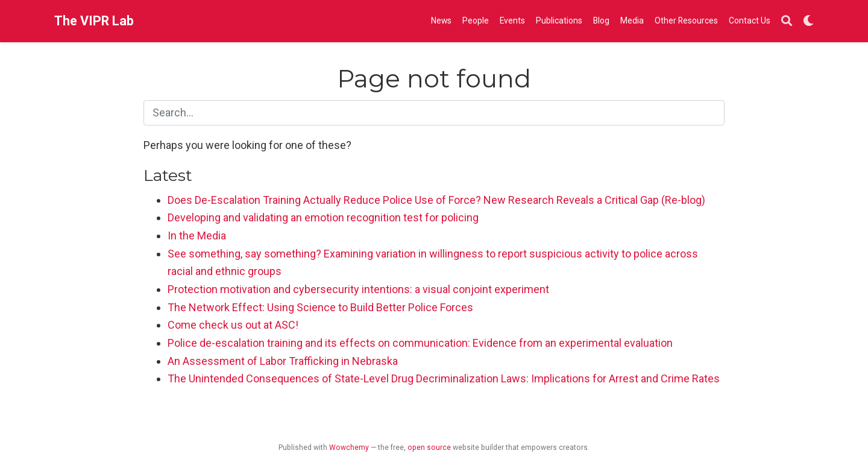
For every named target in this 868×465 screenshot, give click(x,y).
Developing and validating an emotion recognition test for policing (323, 217)
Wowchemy (349, 448)
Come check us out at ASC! (233, 325)
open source (429, 448)
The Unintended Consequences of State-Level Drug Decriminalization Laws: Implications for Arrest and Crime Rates (444, 378)
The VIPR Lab (94, 21)
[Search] (787, 21)
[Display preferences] (808, 21)
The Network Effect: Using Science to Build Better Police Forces (320, 307)
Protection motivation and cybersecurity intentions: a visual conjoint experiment (358, 289)
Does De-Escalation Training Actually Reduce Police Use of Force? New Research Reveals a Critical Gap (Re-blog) (436, 200)
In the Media (197, 236)
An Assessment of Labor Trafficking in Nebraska (283, 361)
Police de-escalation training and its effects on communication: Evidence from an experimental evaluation (420, 343)
